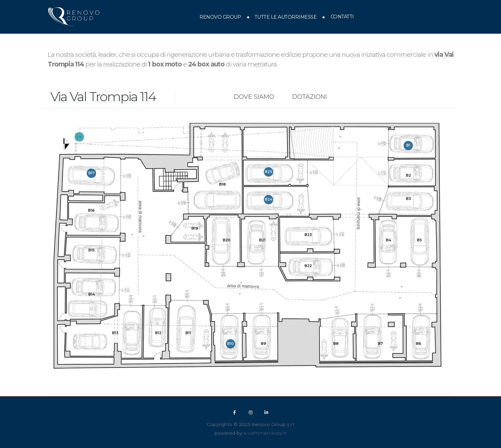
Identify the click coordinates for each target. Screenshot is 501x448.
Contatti (342, 17)
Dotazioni (310, 97)
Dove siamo (254, 97)
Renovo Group (220, 17)
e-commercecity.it (265, 433)
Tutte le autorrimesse (286, 17)
